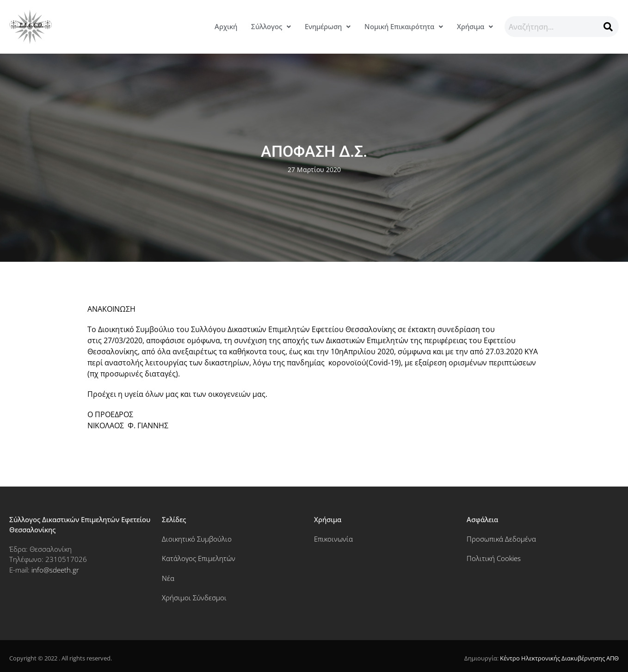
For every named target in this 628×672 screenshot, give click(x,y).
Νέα (168, 578)
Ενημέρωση (328, 26)
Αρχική (226, 26)
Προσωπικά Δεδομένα (501, 539)
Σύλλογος (271, 26)
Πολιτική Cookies (494, 558)
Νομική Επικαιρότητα (404, 26)
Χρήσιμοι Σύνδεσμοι (194, 598)
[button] (271, 27)
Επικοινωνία (333, 539)
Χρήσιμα (475, 26)
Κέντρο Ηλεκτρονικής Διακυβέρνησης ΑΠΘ (559, 658)
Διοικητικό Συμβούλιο (197, 539)
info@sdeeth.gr (55, 570)
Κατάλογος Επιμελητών (199, 558)
